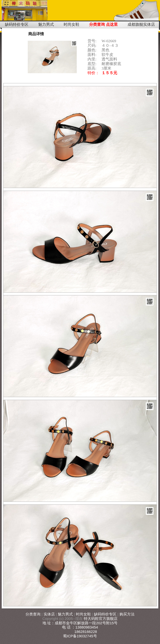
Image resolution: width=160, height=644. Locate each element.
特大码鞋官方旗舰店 (101, 619)
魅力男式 (65, 614)
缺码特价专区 (105, 614)
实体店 (49, 614)
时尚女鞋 (83, 614)
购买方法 (127, 614)
